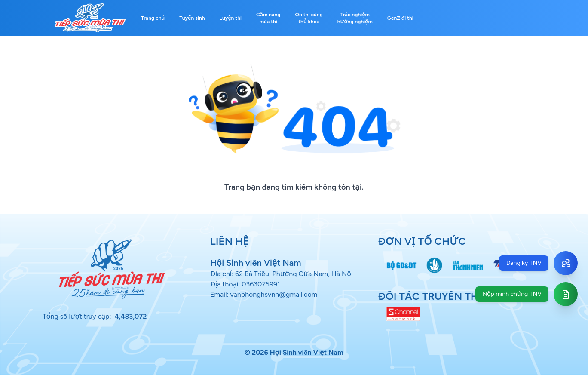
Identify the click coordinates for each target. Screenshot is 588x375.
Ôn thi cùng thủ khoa (309, 18)
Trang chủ (153, 18)
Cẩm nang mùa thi (268, 18)
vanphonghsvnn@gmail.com (274, 294)
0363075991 (261, 284)
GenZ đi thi (400, 18)
